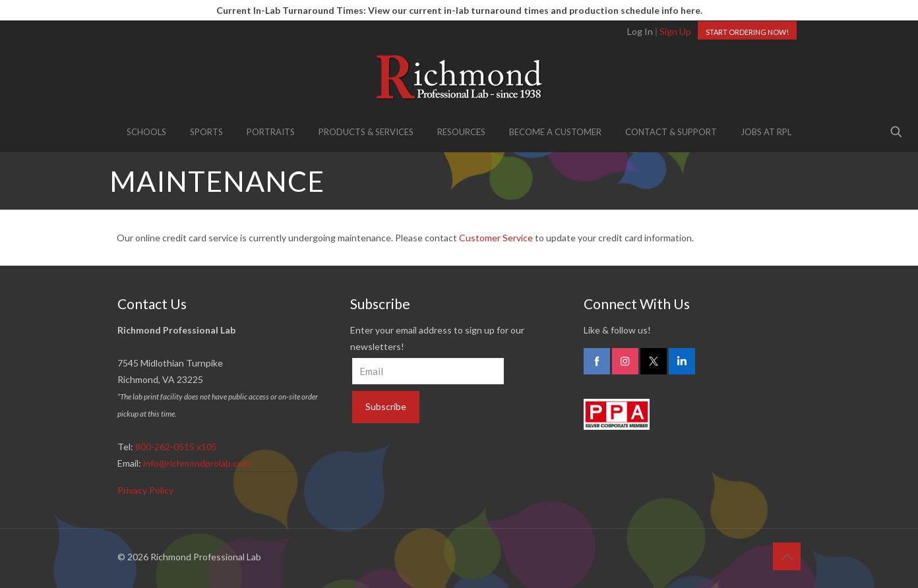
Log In (640, 31)
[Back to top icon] (787, 556)
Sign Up (675, 31)
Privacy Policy (145, 490)
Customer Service (496, 238)
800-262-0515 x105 (176, 447)
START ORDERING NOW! (747, 32)
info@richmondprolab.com (197, 463)
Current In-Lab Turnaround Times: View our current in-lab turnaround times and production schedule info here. (459, 10)
